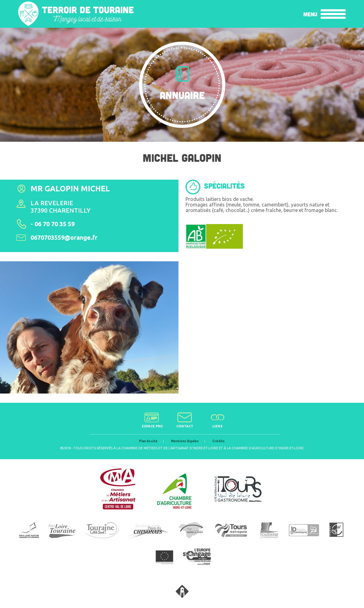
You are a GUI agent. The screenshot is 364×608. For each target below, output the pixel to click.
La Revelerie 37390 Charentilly (60, 207)
